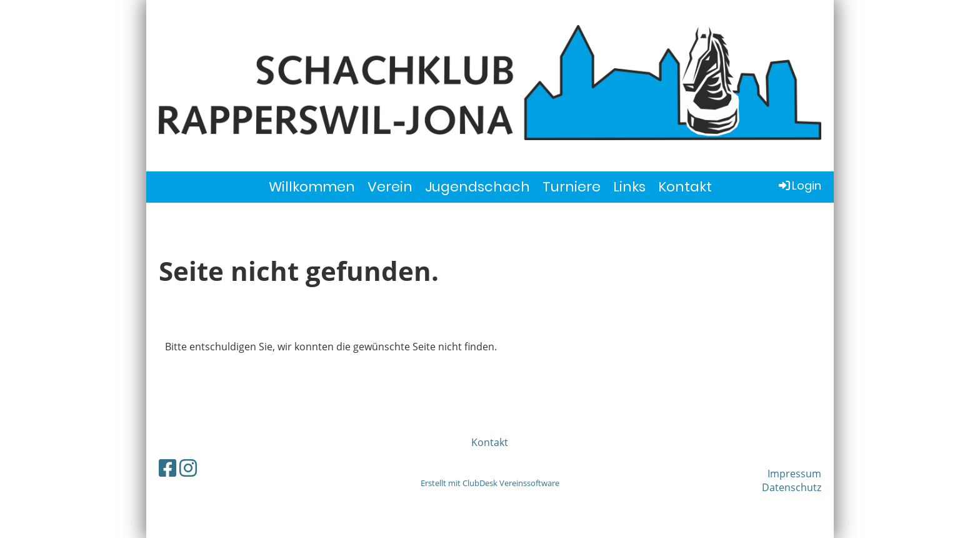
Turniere (572, 187)
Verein (390, 187)
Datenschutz (792, 487)
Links (629, 187)
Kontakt (685, 187)
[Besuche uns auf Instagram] (188, 468)
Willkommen (312, 187)
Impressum (794, 474)
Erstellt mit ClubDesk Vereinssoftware (490, 483)
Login (799, 185)
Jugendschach (477, 187)
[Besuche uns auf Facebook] (167, 468)
